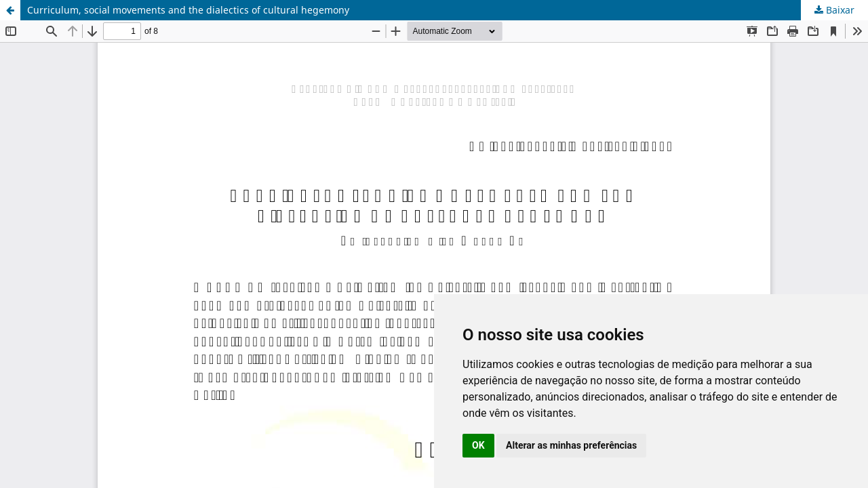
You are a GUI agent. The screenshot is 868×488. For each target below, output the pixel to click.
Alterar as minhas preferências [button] (571, 445)
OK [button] (478, 445)
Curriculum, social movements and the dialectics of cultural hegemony (188, 10)
